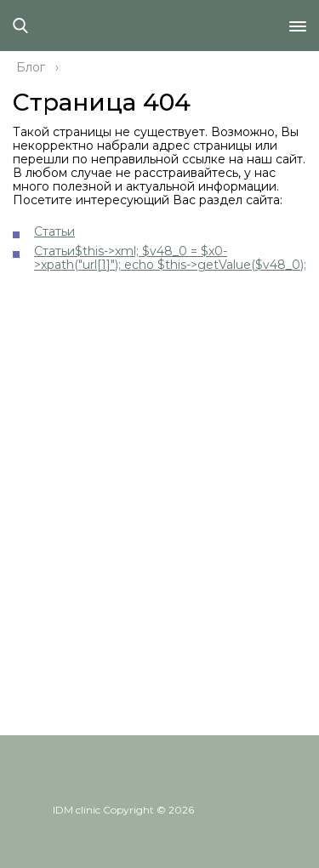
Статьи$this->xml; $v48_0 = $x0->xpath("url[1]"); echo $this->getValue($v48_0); (170, 258)
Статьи (54, 231)
